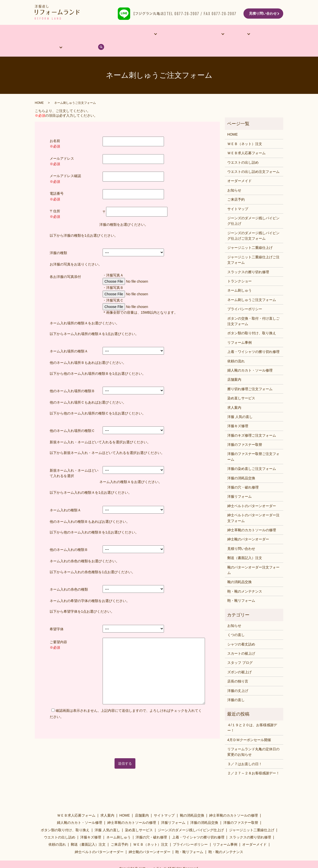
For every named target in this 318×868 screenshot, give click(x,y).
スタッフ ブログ (240, 650)
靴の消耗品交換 (239, 569)
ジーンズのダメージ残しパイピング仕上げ (253, 208)
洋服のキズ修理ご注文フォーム (252, 423)
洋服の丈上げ (238, 678)
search (274, 35)
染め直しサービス (241, 386)
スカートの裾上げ (241, 641)
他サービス (123, 35)
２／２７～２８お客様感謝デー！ (253, 761)
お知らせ (234, 178)
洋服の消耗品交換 (241, 465)
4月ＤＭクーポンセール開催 (249, 727)
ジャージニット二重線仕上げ (250, 235)
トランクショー (239, 269)
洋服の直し (236, 687)
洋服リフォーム (239, 484)
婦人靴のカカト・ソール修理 (250, 358)
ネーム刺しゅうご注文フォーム (252, 287)
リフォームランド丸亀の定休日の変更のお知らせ (253, 739)
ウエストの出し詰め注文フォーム (253, 159)
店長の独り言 (238, 669)
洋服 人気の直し (240, 404)
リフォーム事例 (156, 35)
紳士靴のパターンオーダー (248, 527)
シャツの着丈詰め (241, 632)
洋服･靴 (182, 35)
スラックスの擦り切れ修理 (248, 259)
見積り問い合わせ (263, 13)
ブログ (257, 35)
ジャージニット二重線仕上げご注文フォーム (253, 247)
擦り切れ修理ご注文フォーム (250, 376)
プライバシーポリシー (245, 297)
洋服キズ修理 (238, 414)
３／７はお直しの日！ (245, 751)
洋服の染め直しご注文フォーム (252, 456)
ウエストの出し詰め (243, 150)
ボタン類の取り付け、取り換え (252, 321)
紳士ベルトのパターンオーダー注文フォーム (253, 505)
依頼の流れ (231, 35)
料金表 (205, 35)
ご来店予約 (236, 187)
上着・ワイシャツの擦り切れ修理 (253, 339)
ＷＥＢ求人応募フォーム (246, 141)
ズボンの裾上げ (239, 659)
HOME (45, 35)
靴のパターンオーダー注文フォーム (253, 557)
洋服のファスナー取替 (245, 432)
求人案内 (234, 395)
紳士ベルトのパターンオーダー (252, 493)
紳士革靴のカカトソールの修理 (252, 518)
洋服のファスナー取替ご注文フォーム (253, 444)
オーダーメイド (94, 35)
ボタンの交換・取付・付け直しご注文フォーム (253, 308)
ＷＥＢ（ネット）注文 (245, 131)
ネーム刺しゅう (239, 278)
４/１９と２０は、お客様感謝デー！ (252, 715)
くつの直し (236, 622)
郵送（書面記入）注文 (245, 545)
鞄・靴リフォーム (241, 588)
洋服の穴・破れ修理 (243, 475)
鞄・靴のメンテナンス (245, 579)
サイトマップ (238, 196)
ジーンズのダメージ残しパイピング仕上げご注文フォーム (253, 223)
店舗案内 (66, 35)
